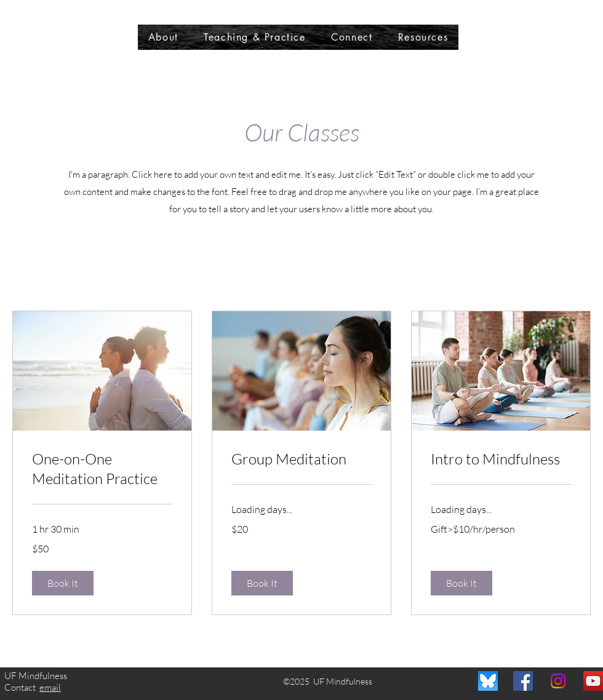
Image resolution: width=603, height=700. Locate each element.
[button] (63, 583)
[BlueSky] (488, 681)
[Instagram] (558, 681)
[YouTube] (593, 681)
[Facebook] (523, 681)
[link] (102, 469)
